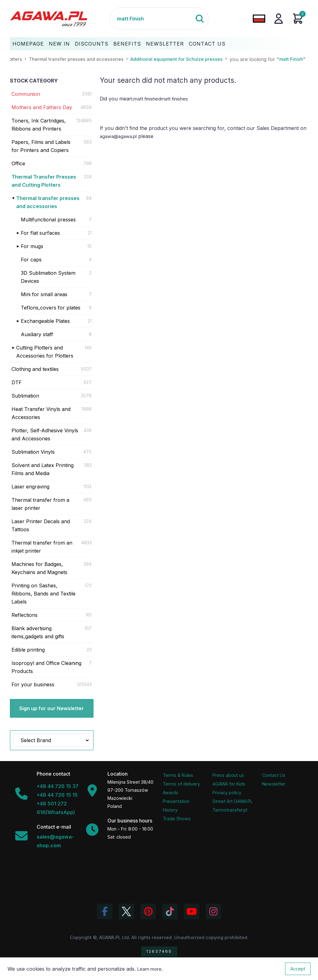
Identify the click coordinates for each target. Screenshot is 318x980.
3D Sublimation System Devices (48, 277)
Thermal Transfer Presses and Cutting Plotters (44, 181)
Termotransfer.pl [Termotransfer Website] (230, 810)
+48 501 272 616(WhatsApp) (56, 808)
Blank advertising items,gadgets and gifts (38, 632)
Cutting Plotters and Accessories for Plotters (45, 352)
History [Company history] (170, 810)
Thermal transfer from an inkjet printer (42, 547)
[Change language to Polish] (259, 19)
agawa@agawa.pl (118, 136)
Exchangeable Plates (45, 321)
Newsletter (165, 44)
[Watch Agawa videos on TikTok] (170, 911)
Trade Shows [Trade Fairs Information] (177, 819)
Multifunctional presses (48, 220)
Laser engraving (30, 487)
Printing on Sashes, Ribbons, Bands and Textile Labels (43, 594)
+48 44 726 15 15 (57, 795)
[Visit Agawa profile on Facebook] (105, 911)
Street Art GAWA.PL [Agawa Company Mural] (233, 801)
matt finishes (174, 99)
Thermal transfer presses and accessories (48, 202)
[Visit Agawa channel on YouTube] (192, 911)
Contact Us (207, 44)
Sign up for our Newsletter (52, 708)
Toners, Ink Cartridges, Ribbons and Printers (39, 125)
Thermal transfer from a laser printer (40, 504)
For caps (31, 260)
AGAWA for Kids (229, 784)
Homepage (28, 44)
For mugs (32, 246)
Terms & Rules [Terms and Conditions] (178, 775)
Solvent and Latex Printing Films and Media (43, 469)
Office (18, 163)
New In (59, 44)
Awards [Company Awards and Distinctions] (170, 793)
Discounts (92, 44)
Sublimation (25, 396)
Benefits (127, 44)
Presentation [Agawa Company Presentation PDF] (176, 801)
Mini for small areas (44, 294)
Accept (298, 969)
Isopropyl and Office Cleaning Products (46, 667)
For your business (33, 684)
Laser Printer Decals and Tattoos (41, 525)
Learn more (149, 969)
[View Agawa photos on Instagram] (213, 911)
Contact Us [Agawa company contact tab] (274, 775)
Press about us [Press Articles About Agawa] (228, 775)
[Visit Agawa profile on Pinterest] (148, 911)
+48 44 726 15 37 (58, 786)
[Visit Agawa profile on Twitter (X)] (126, 911)
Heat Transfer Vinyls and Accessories (41, 413)
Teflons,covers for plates (51, 308)
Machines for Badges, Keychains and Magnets (39, 568)
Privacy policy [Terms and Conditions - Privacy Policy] (227, 793)
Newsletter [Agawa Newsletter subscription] (274, 784)
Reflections (25, 615)
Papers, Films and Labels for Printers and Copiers (41, 146)
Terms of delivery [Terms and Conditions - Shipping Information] (181, 784)
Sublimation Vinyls (33, 452)
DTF (17, 382)
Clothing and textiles (35, 369)
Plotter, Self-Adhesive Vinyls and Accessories (45, 434)
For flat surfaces (40, 233)
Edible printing (28, 650)
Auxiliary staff (37, 334)
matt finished (147, 99)
